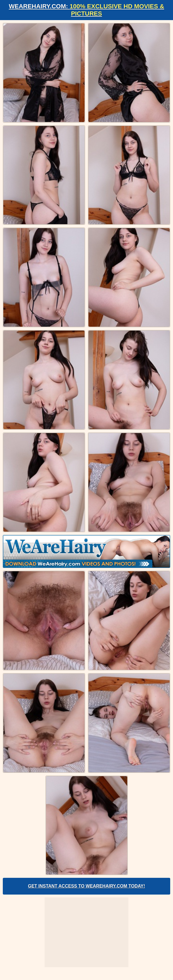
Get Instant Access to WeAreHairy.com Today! (86, 886)
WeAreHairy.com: (87, 10)
